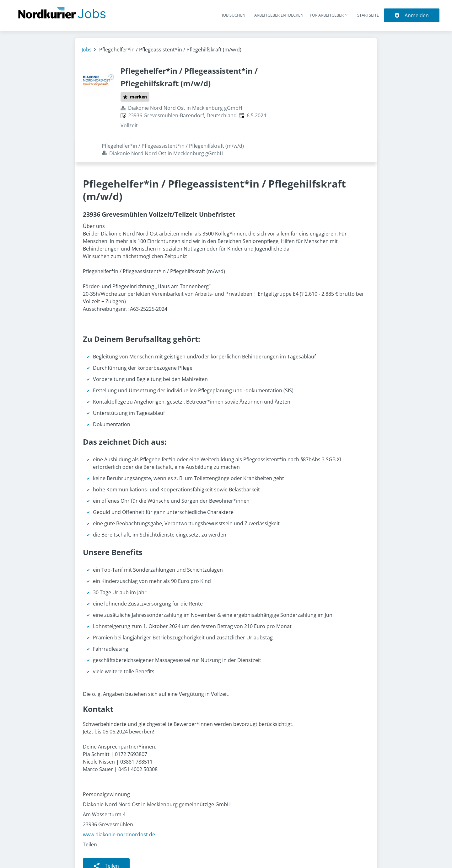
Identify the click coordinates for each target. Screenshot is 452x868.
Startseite (368, 15)
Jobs (87, 50)
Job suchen (234, 15)
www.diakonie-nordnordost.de (119, 809)
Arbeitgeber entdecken (279, 15)
